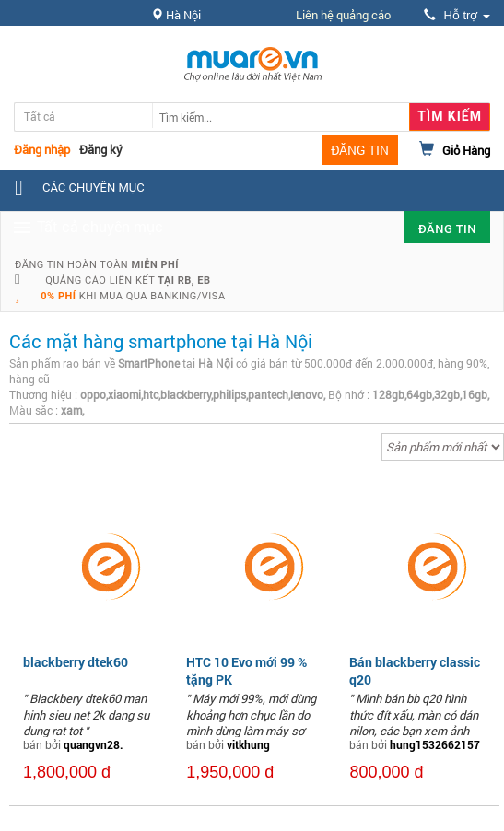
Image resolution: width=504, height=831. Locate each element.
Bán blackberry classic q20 (415, 670)
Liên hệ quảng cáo (343, 15)
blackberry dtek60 (76, 662)
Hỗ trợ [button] (457, 15)
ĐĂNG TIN (360, 150)
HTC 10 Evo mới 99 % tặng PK (246, 670)
